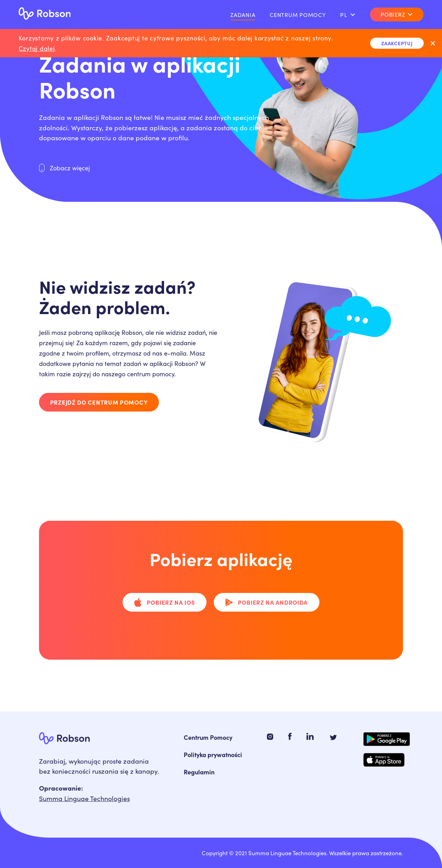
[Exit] (433, 43)
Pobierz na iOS (165, 602)
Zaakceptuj (397, 43)
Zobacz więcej (64, 168)
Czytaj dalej (37, 48)
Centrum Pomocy (208, 737)
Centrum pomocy (298, 15)
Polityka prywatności (213, 754)
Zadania (243, 15)
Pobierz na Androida (267, 602)
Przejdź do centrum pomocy (99, 402)
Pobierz (397, 14)
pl (348, 15)
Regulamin (199, 772)
